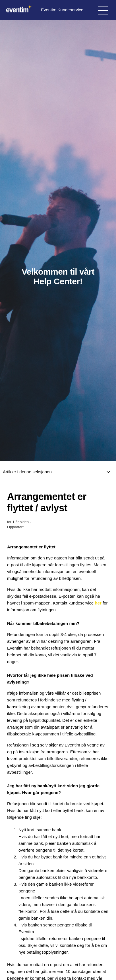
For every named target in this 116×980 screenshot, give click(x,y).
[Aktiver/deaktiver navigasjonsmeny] (103, 10)
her (98, 603)
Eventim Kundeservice (44, 10)
